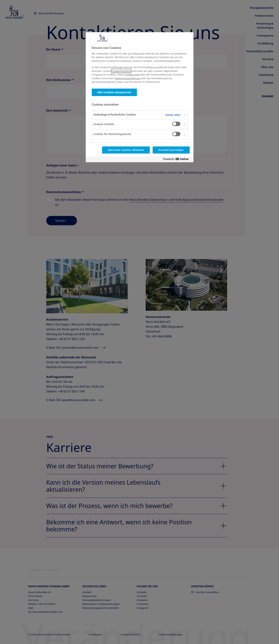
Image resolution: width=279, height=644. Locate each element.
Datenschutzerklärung (128, 78)
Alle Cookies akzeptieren (114, 92)
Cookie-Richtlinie (121, 71)
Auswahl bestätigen (171, 150)
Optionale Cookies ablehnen (126, 150)
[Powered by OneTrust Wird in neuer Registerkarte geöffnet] (177, 160)
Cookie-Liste (132, 75)
